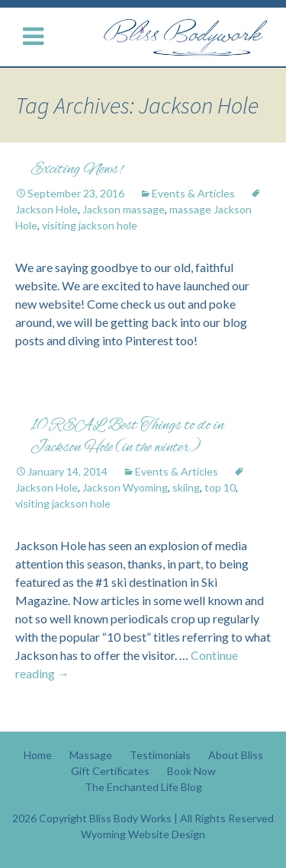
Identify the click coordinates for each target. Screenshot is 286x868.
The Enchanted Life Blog (143, 787)
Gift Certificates (110, 771)
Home (38, 755)
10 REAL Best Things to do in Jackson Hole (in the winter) (127, 437)
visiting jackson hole (90, 225)
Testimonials (160, 755)
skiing (186, 487)
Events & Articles (193, 193)
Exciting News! (77, 170)
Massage (91, 755)
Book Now (191, 771)
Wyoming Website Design (143, 834)
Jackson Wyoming (125, 487)
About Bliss (236, 755)
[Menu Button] (36, 37)
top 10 (220, 487)
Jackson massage (124, 209)
